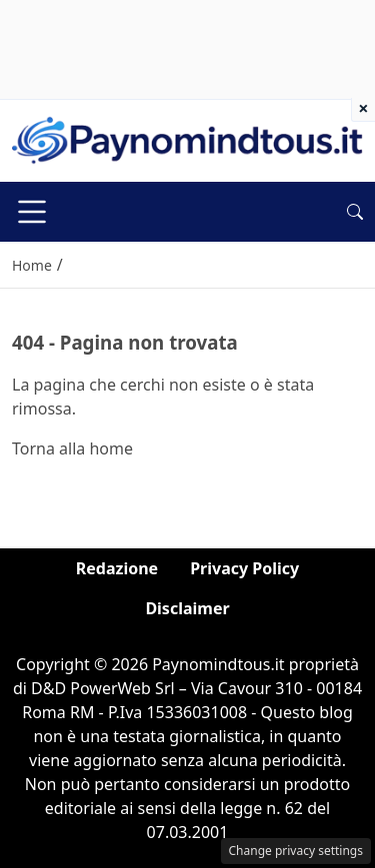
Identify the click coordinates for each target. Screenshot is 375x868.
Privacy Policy (244, 568)
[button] (355, 212)
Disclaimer (187, 608)
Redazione (117, 568)
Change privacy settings (296, 851)
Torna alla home (72, 448)
